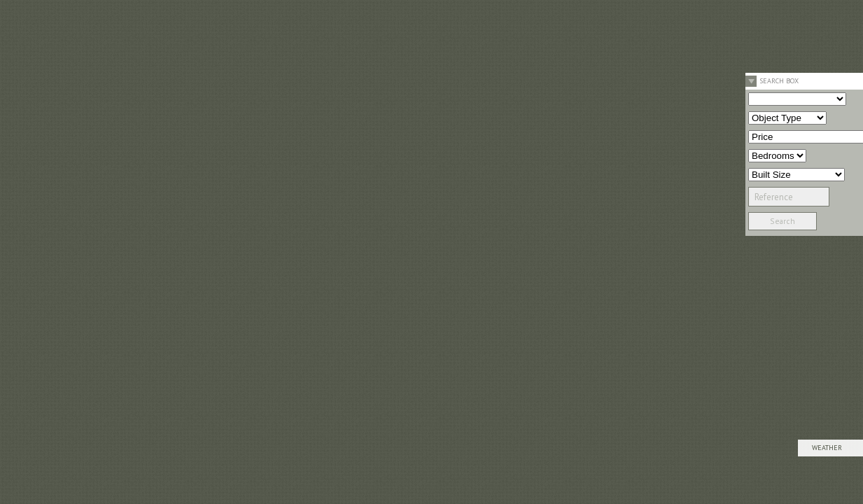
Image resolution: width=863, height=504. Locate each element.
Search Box (779, 81)
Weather (827, 448)
